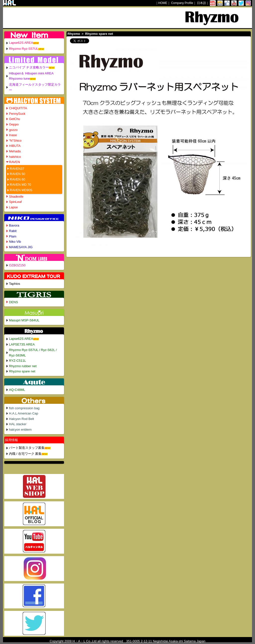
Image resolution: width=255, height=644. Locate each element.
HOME (163, 3)
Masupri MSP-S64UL (24, 320)
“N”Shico (15, 141)
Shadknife (16, 197)
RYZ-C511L (17, 361)
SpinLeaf (15, 202)
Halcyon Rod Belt (21, 419)
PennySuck (17, 114)
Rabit (13, 231)
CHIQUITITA (18, 108)
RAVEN (14, 162)
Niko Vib (15, 242)
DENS (13, 302)
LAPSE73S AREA (22, 344)
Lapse (13, 207)
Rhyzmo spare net (22, 371)
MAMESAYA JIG (21, 247)
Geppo (14, 124)
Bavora (14, 225)
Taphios (15, 284)
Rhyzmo (74, 34)
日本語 (201, 3)
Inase (13, 135)
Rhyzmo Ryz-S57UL (24, 49)
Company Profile (182, 3)
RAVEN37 (17, 169)
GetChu (15, 119)
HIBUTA (15, 146)
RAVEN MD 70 (20, 185)
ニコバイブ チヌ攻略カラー (29, 67)
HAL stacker (18, 424)
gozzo (13, 130)
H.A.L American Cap (24, 413)
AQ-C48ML (17, 390)
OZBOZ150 (17, 265)
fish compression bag (24, 408)
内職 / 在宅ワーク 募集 (25, 454)
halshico (15, 157)
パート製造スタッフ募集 (27, 448)
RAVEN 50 (17, 174)
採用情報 (11, 440)
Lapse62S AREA (21, 43)
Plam (13, 236)
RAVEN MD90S (21, 190)
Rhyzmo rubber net (23, 366)
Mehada (15, 151)
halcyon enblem (20, 430)
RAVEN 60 (17, 179)
